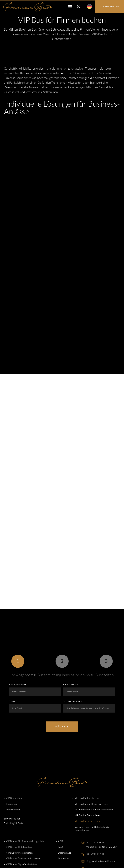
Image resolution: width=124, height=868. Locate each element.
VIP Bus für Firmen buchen (88, 782)
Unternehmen (13, 770)
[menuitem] (89, 7)
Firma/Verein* (71, 645)
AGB (60, 802)
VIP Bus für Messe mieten (19, 813)
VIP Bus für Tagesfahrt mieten (21, 825)
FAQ (60, 808)
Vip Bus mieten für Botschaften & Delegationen (92, 789)
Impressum (64, 819)
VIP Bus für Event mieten (88, 776)
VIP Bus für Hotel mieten (19, 808)
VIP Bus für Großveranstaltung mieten (26, 802)
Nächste (62, 687)
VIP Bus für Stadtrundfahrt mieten (23, 819)
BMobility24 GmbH (14, 784)
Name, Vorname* (18, 645)
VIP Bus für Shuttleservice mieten (92, 764)
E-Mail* (13, 662)
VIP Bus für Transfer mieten (89, 759)
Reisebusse (12, 764)
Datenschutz (64, 813)
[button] (70, 7)
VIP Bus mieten (14, 759)
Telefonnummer (73, 662)
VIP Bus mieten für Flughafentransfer (94, 770)
